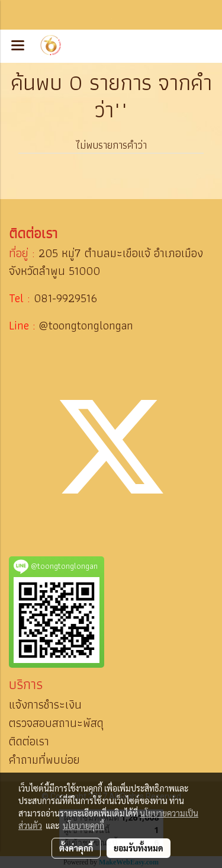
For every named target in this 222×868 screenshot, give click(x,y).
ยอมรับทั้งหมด (139, 848)
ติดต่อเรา (29, 741)
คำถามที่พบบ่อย (44, 760)
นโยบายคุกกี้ (83, 825)
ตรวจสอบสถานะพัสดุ (56, 723)
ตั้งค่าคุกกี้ (76, 848)
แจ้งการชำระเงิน (45, 704)
